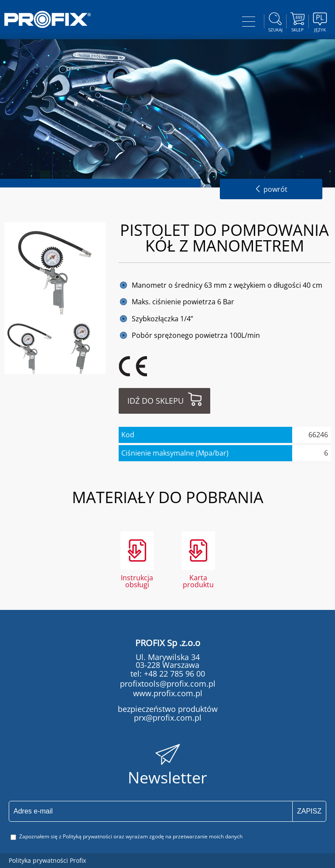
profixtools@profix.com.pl (168, 684)
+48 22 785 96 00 (173, 674)
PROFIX (48, 19)
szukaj (275, 21)
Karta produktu (198, 580)
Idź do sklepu (156, 401)
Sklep (297, 21)
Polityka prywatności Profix (47, 860)
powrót (271, 189)
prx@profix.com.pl (168, 718)
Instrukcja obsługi (137, 580)
